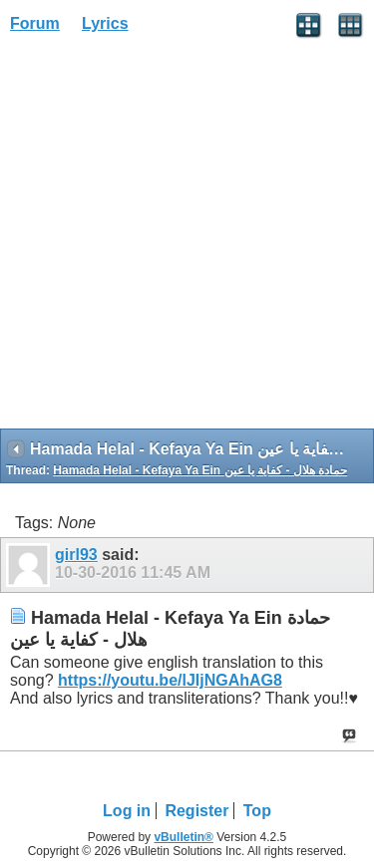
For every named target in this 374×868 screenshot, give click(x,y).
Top (257, 811)
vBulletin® (184, 837)
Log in (127, 811)
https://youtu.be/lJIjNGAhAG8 (170, 680)
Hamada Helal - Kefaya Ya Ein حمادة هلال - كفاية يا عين (200, 470)
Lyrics (105, 23)
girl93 (76, 555)
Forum (35, 23)
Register (196, 811)
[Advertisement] (187, 238)
